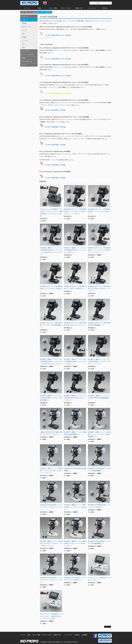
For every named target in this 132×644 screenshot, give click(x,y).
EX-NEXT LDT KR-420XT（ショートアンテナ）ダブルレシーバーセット (51, 507)
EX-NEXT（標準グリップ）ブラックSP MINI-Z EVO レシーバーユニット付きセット (75, 362)
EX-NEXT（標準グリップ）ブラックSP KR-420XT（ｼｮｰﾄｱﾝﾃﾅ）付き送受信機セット (51, 398)
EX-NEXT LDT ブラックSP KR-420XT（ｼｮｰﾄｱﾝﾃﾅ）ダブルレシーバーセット (99, 289)
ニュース (27, 8)
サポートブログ (66, 8)
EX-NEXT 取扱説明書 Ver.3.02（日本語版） (56, 59)
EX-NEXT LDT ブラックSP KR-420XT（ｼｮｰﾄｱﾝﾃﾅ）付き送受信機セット (51, 325)
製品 (40, 8)
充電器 (24, 37)
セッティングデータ (27, 54)
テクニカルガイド (27, 61)
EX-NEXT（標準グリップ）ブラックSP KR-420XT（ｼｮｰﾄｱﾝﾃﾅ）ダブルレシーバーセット (99, 362)
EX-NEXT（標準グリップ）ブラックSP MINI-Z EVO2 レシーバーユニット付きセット (75, 250)
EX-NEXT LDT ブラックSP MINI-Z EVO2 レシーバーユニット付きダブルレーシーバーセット (75, 211)
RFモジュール (26, 27)
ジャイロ (25, 41)
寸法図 (23, 58)
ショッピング (92, 8)
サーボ (24, 30)
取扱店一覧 (79, 8)
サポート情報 (53, 8)
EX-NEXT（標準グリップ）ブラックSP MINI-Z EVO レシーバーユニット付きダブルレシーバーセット (51, 362)
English (45, 3)
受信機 (24, 23)
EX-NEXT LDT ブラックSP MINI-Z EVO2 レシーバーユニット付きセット (99, 211)
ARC (24, 48)
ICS (23, 44)
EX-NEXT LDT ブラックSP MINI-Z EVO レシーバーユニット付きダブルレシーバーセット (99, 250)
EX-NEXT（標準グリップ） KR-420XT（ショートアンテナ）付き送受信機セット (99, 434)
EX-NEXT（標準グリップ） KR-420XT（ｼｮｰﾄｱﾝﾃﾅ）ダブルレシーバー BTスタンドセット (51, 543)
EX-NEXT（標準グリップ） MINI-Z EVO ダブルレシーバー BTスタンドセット (75, 543)
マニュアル (25, 16)
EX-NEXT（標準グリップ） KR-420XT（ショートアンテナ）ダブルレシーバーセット (51, 471)
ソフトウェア (25, 51)
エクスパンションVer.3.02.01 (62, 50)
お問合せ (105, 8)
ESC (24, 34)
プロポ (24, 20)
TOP (23, 12)
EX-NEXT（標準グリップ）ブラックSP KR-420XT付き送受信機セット (99, 398)
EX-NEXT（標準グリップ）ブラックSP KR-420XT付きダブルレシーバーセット (75, 398)
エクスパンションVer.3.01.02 (62, 67)
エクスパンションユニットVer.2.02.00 (69, 103)
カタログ (24, 65)
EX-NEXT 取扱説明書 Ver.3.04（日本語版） (56, 35)
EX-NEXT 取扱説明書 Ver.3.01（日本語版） (56, 76)
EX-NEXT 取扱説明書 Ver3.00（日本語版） (56, 93)
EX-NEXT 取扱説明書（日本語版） (53, 110)
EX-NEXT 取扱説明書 (45, 12)
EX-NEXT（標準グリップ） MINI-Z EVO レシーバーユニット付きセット (75, 507)
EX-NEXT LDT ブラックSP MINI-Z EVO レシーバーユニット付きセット (51, 289)
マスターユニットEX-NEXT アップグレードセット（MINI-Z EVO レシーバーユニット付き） (51, 616)
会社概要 (84, 635)
